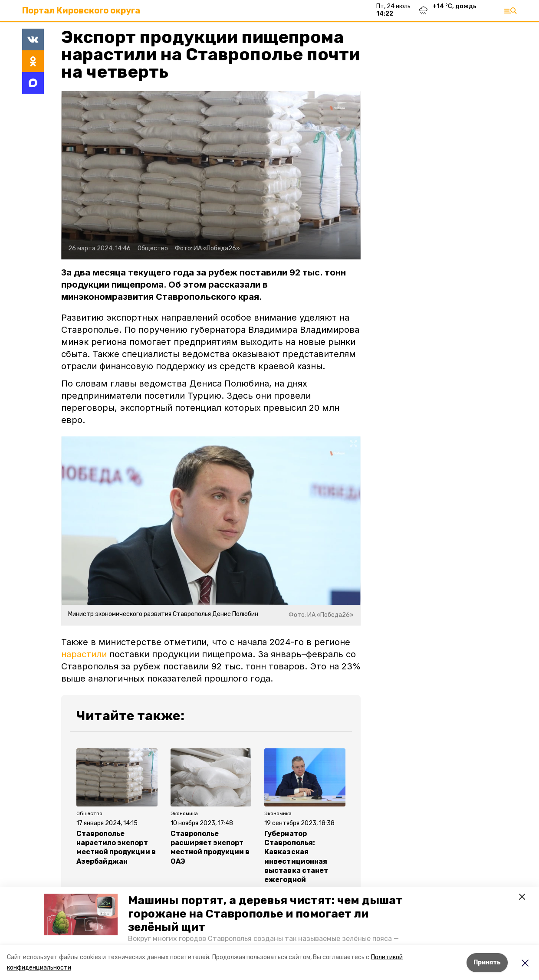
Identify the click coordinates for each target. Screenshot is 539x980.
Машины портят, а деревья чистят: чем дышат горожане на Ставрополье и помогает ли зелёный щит (265, 914)
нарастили (84, 654)
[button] (81, 914)
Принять (487, 962)
